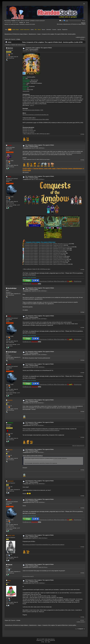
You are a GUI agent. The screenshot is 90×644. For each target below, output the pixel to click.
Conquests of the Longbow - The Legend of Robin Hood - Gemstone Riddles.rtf (44, 258)
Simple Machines (51, 639)
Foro (61, 21)
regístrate (27, 21)
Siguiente (13, 39)
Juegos (66, 21)
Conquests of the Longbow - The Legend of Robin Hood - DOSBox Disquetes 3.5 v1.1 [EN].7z (48, 247)
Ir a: (76, 629)
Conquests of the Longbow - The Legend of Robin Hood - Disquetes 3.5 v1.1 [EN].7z (45, 248)
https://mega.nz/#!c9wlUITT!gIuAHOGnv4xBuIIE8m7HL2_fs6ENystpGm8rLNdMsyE (43, 545)
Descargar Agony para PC (28, 576)
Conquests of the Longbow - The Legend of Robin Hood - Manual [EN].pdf (43, 252)
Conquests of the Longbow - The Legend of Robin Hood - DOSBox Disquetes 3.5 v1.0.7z (47, 244)
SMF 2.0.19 (39, 639)
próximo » (83, 37)
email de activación (40, 21)
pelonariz (11, 481)
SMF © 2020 (45, 639)
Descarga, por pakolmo (28, 132)
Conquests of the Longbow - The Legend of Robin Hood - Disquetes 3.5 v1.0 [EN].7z (45, 250)
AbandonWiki (26, 91)
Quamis (10, 400)
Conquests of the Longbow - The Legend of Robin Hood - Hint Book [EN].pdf (43, 253)
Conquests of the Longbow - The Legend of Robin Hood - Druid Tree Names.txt (44, 256)
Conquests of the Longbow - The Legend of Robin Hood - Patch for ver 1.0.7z (44, 263)
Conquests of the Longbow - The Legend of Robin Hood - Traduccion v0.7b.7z (44, 245)
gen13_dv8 (11, 535)
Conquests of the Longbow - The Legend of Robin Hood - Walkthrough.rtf (43, 255)
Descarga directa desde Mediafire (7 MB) (33, 110)
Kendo (10, 145)
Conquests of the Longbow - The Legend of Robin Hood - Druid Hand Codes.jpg (44, 261)
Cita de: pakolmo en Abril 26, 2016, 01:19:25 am (33, 456)
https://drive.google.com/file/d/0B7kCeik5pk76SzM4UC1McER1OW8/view (41, 430)
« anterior (78, 37)
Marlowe (10, 48)
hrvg (9, 580)
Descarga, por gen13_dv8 (29, 130)
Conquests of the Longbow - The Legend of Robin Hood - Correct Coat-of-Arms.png (45, 259)
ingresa (22, 21)
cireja (9, 177)
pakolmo (10, 423)
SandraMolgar (12, 288)
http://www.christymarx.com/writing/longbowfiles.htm (36, 115)
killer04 (10, 565)
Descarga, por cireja (28, 129)
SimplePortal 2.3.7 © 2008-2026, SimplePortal (46, 640)
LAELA (32, 105)
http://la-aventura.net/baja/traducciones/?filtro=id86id (36, 119)
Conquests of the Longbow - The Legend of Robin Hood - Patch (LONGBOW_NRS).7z (46, 264)
